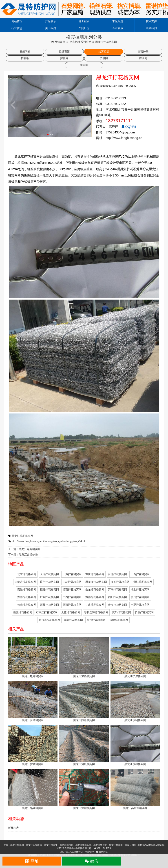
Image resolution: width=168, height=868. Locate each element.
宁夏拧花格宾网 (140, 605)
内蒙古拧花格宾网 (25, 582)
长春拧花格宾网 (144, 612)
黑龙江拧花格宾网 (22, 536)
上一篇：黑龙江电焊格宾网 (24, 549)
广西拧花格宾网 (72, 597)
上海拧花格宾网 (72, 574)
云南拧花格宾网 (27, 605)
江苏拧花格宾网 (120, 582)
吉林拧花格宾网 (72, 582)
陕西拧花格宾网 (72, 605)
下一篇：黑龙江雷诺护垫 (23, 555)
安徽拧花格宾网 (27, 590)
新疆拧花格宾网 (23, 612)
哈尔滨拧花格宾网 (49, 620)
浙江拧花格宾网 (143, 582)
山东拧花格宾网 (95, 590)
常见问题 (118, 21)
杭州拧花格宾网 (96, 620)
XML (97, 848)
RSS (107, 848)
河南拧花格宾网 (117, 590)
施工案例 (84, 21)
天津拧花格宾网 (49, 574)
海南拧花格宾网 (95, 597)
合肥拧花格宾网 (119, 620)
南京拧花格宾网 (73, 620)
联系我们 (151, 28)
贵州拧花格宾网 (140, 597)
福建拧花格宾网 (49, 590)
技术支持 (151, 21)
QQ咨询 (129, 127)
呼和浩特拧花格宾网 (96, 612)
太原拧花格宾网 (71, 612)
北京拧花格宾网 (27, 574)
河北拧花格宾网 (117, 574)
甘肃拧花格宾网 (95, 605)
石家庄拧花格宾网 (47, 612)
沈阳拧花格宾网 (122, 612)
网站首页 (17, 21)
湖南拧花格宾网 (27, 597)
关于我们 (51, 28)
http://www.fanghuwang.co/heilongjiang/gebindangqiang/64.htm (49, 541)
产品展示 (51, 21)
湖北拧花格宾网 (140, 590)
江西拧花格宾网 (72, 590)
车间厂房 (84, 28)
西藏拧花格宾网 (49, 605)
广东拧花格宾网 (49, 597)
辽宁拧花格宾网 (49, 582)
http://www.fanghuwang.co (124, 138)
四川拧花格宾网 (117, 597)
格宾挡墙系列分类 (80, 42)
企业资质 (118, 28)
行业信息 (17, 28)
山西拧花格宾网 (140, 574)
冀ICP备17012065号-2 (71, 852)
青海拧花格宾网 (117, 605)
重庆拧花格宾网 (95, 574)
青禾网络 (102, 852)
